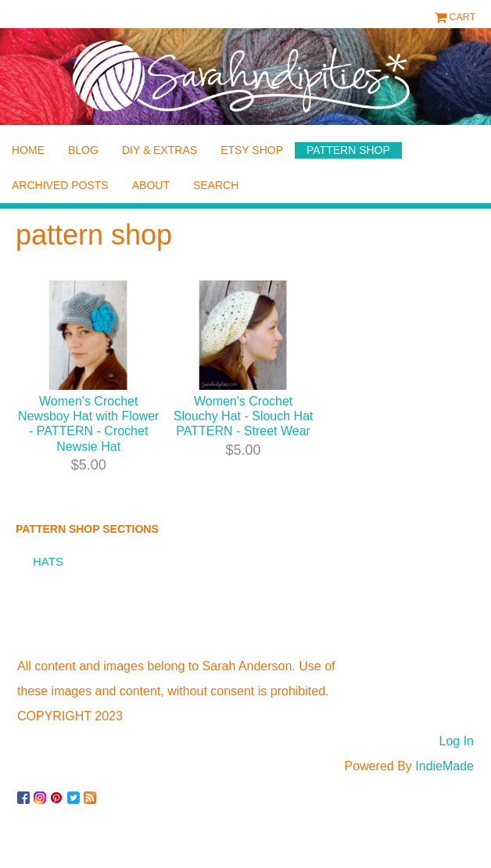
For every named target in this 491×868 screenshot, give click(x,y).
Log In (457, 741)
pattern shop (348, 150)
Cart (462, 17)
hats (48, 561)
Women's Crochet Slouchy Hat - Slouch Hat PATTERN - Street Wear (244, 416)
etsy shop (252, 150)
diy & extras (159, 150)
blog (83, 150)
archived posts (60, 185)
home (28, 150)
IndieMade (444, 766)
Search (216, 185)
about (151, 185)
